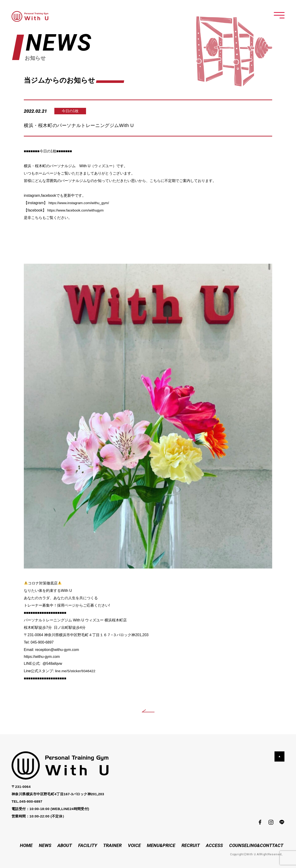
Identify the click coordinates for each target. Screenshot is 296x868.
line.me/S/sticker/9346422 (76, 671)
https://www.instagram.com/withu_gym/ (81, 203)
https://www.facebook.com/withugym (77, 210)
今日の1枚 (72, 111)
